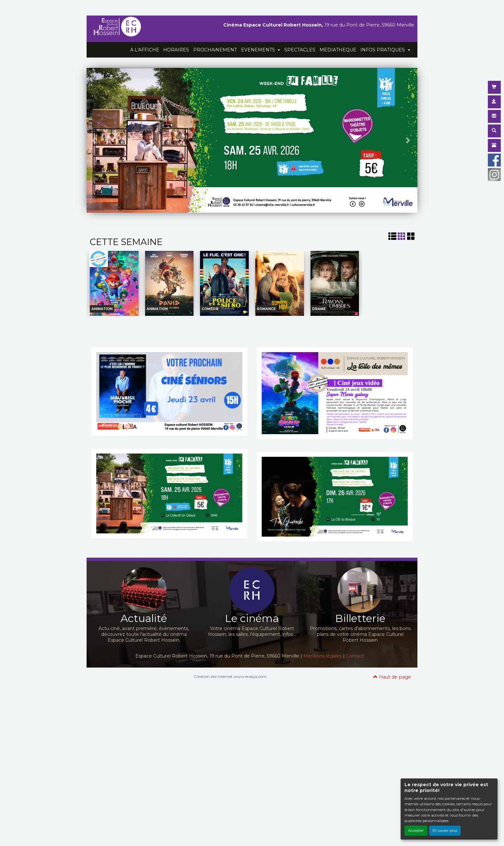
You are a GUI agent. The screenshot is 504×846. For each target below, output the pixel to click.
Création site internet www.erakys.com (230, 676)
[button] (95, 140)
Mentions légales (323, 656)
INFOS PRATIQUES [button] (383, 50)
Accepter (416, 830)
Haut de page (392, 677)
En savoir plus (445, 830)
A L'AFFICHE (145, 50)
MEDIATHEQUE (338, 50)
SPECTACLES (300, 50)
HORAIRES (176, 50)
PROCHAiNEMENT (215, 50)
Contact (355, 656)
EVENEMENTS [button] (259, 50)
